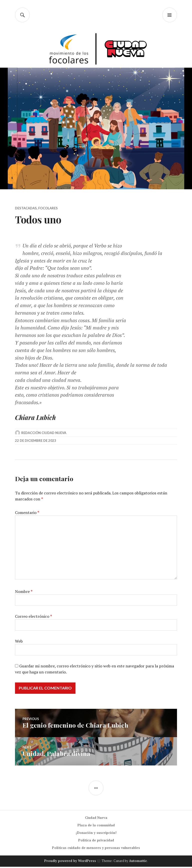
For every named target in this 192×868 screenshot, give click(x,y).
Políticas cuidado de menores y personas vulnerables (96, 849)
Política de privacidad (96, 841)
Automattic (138, 862)
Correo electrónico (33, 618)
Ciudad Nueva (96, 819)
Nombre (24, 593)
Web (19, 642)
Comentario (27, 514)
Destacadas (26, 208)
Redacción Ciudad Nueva (44, 434)
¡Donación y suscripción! (96, 834)
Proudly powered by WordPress (70, 862)
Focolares (48, 208)
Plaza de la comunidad (96, 826)
